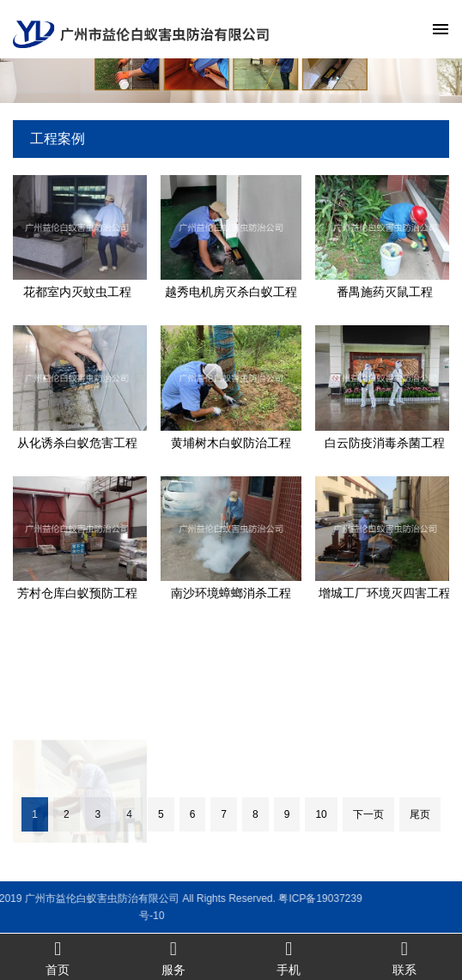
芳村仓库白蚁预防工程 (77, 593)
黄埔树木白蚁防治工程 (231, 443)
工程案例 (58, 139)
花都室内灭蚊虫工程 (77, 292)
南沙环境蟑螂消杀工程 (231, 593)
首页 (58, 957)
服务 (174, 957)
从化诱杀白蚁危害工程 (77, 443)
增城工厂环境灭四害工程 (385, 593)
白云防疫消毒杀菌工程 (385, 443)
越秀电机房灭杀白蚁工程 (231, 292)
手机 (289, 957)
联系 (405, 957)
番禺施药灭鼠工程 (385, 292)
